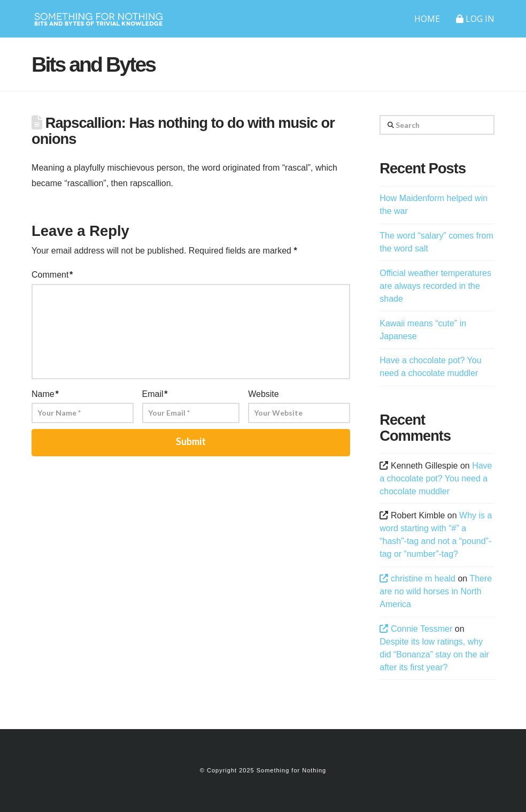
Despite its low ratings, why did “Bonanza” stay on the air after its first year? (434, 654)
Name (45, 394)
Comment (52, 275)
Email (155, 394)
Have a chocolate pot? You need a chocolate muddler (436, 478)
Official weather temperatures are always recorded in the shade (435, 286)
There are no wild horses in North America (436, 591)
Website (264, 394)
